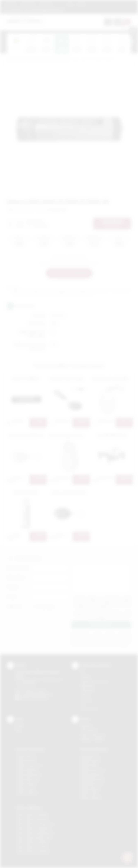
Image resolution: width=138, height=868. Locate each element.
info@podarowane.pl (40, 694)
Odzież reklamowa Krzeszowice (35, 824)
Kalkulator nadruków (93, 740)
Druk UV (85, 695)
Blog (70, 4)
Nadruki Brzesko (90, 761)
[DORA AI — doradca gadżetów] (127, 857)
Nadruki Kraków (90, 765)
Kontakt (81, 4)
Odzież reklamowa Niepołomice (35, 833)
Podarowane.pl (16, 60)
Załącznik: (14, 606)
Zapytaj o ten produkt (69, 258)
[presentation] (131, 42)
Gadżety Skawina (26, 784)
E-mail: (12, 597)
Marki (60, 4)
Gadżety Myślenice (27, 770)
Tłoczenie (86, 700)
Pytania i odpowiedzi (93, 735)
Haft (83, 704)
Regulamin (11, 4)
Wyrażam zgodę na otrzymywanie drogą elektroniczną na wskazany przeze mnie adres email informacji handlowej (103, 615)
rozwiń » (102, 618)
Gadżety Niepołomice (29, 775)
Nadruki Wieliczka (91, 798)
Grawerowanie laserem (95, 681)
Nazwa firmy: (16, 577)
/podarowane (40, 698)
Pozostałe (63, 60)
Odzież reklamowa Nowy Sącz (34, 838)
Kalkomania (87, 686)
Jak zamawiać (28, 4)
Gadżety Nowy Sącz (28, 779)
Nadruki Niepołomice (93, 779)
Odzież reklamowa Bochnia (32, 819)
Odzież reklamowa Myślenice (34, 828)
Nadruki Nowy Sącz (92, 784)
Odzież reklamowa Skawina (32, 842)
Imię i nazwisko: (18, 568)
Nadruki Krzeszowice (93, 770)
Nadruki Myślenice (91, 775)
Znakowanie (46, 4)
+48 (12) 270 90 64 (35, 690)
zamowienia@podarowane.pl (46, 10)
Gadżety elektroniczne (41, 60)
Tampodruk (87, 690)
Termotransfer (89, 709)
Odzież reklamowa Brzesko (32, 815)
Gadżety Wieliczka (27, 793)
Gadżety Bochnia (26, 756)
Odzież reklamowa (29, 808)
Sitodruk (85, 676)
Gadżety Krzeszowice (29, 765)
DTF (83, 672)
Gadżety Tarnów (26, 789)
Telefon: (13, 587)
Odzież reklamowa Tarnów (32, 847)
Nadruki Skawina (90, 789)
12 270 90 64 (15, 10)
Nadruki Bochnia (90, 756)
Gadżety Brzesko (26, 761)
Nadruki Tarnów (90, 793)
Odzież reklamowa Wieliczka (33, 852)
